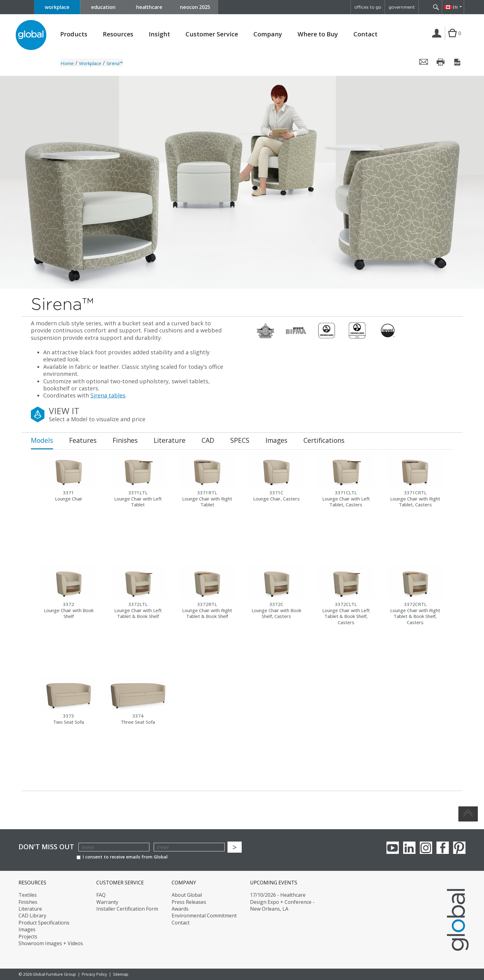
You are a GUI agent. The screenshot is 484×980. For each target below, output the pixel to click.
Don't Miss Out (46, 847)
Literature (30, 909)
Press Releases (189, 902)
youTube (393, 848)
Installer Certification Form (127, 909)
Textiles (28, 895)
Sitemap (121, 974)
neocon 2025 (195, 7)
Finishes (28, 902)
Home (67, 63)
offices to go (368, 7)
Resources (118, 34)
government (402, 7)
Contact (365, 34)
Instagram (426, 848)
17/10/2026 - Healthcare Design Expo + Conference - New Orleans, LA (282, 902)
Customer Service (212, 34)
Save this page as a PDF (458, 62)
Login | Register (438, 40)
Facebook (443, 848)
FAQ (101, 895)
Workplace (90, 63)
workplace (57, 7)
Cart (452, 39)
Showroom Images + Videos (51, 943)
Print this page (441, 62)
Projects (28, 937)
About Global (187, 895)
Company (268, 34)
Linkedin (409, 848)
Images (27, 929)
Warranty (107, 902)
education (103, 7)
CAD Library (32, 916)
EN (455, 7)
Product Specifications (44, 923)
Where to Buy (318, 34)
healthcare (149, 7)
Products (74, 34)
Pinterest (459, 848)
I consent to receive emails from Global (122, 857)
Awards (180, 909)
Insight (159, 34)
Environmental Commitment (204, 916)
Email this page (424, 62)
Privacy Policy (94, 974)
